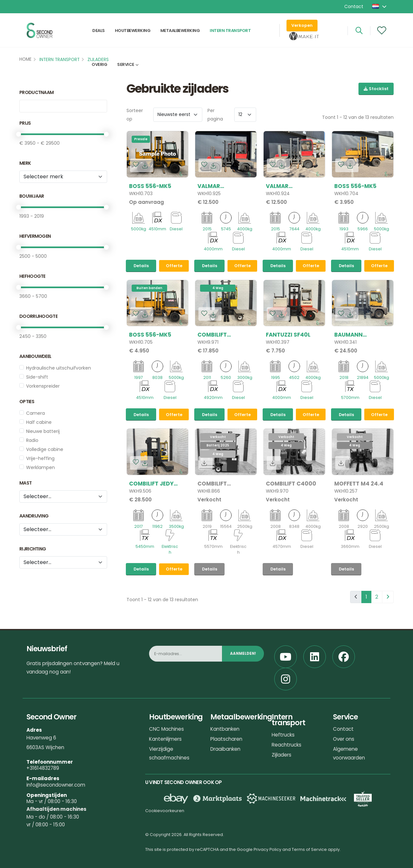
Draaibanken (225, 749)
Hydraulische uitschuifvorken (59, 368)
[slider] (19, 134)
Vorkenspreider (43, 386)
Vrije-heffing (40, 458)
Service (126, 67)
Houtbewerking (133, 31)
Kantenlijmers (165, 739)
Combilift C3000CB (212, 335)
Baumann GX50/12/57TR (354, 335)
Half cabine (39, 422)
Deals (99, 31)
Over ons (344, 739)
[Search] (359, 31)
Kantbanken (225, 729)
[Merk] (63, 177)
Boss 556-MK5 (150, 186)
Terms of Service (309, 849)
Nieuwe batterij (43, 431)
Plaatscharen (226, 739)
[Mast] (63, 497)
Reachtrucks (287, 745)
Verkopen (302, 26)
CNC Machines (166, 729)
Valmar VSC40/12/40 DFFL (223, 186)
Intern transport (230, 31)
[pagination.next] (388, 597)
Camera (35, 413)
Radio (32, 440)
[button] (380, 6)
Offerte (174, 266)
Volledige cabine (45, 449)
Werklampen (40, 467)
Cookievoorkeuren (165, 811)
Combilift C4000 (291, 484)
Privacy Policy (267, 849)
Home (25, 59)
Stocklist (376, 89)
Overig (99, 67)
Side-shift (37, 377)
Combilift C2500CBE (212, 484)
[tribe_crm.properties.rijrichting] (63, 562)
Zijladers (282, 755)
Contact (354, 6)
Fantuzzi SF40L (288, 335)
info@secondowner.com (56, 785)
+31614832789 (43, 768)
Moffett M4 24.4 (359, 484)
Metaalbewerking (180, 31)
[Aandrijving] (63, 529)
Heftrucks (283, 735)
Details (141, 266)
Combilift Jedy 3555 (151, 484)
